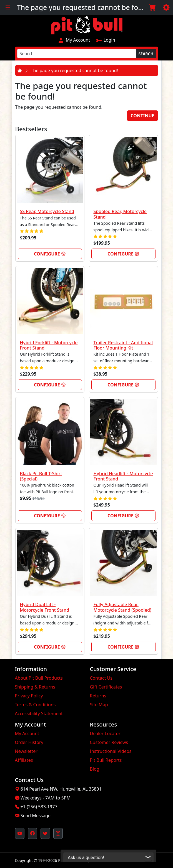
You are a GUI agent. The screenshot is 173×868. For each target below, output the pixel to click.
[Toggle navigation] (8, 7)
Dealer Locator (105, 733)
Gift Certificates (106, 687)
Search (146, 54)
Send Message (36, 816)
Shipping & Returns (35, 687)
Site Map (99, 705)
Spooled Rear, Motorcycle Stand (120, 214)
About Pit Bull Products (39, 678)
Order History (29, 742)
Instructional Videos (111, 751)
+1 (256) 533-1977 (39, 807)
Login (105, 40)
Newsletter (26, 751)
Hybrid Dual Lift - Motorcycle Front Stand (45, 607)
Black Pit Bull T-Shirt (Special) (41, 476)
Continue (142, 116)
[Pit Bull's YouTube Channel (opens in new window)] (20, 833)
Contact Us (101, 678)
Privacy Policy (29, 696)
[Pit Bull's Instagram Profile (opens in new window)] (58, 833)
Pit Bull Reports (106, 760)
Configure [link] (50, 254)
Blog (95, 769)
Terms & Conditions (35, 705)
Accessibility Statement (39, 713)
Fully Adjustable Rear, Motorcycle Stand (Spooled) (123, 607)
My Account (74, 40)
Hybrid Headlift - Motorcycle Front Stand (123, 476)
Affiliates (24, 760)
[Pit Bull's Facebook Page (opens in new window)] (32, 833)
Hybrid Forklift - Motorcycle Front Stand (49, 345)
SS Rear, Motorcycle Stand (47, 211)
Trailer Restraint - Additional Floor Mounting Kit (123, 345)
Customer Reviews (109, 742)
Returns (98, 696)
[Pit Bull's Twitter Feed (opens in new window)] (45, 833)
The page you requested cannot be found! (74, 70)
